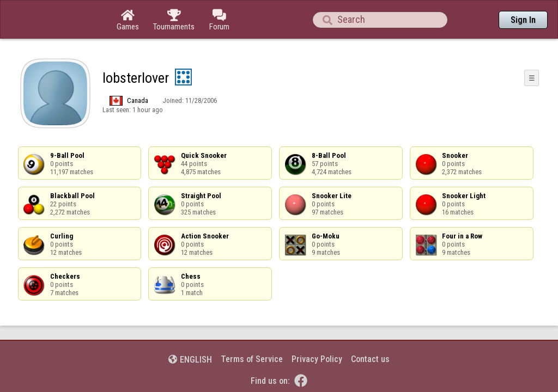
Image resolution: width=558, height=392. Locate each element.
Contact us (370, 329)
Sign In (523, 20)
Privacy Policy (317, 329)
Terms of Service (252, 329)
